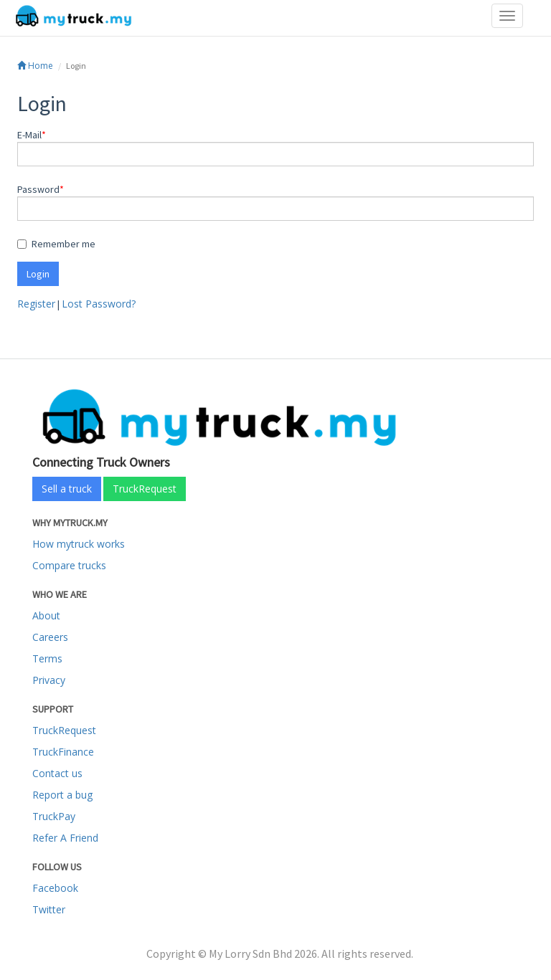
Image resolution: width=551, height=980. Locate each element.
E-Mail (29, 135)
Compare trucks (69, 565)
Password (38, 189)
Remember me (56, 244)
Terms (47, 658)
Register (36, 304)
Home (35, 66)
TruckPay (54, 816)
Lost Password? (99, 304)
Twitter (49, 909)
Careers (50, 637)
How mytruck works (79, 544)
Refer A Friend (65, 838)
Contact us (57, 773)
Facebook (55, 888)
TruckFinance (63, 752)
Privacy (49, 680)
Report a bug (62, 795)
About (46, 615)
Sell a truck (67, 489)
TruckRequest (145, 489)
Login (38, 274)
